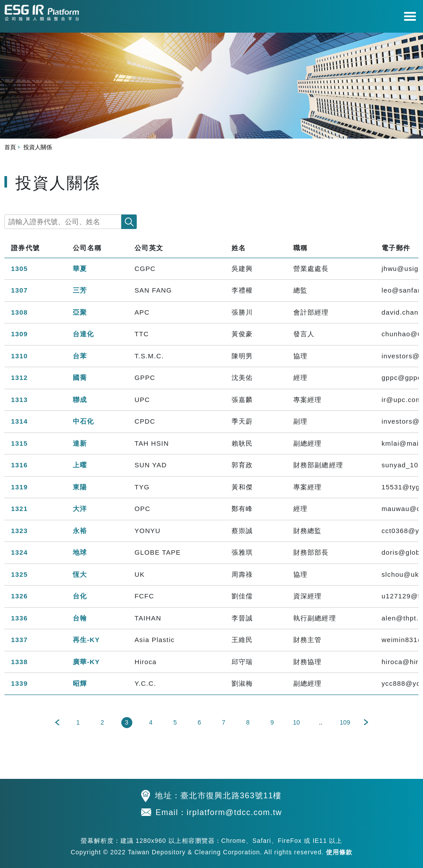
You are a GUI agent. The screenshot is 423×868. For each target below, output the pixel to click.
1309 (19, 334)
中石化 (83, 421)
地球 (80, 552)
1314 (19, 421)
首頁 (10, 147)
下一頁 (366, 722)
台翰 (80, 618)
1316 (19, 465)
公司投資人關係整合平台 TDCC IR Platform (42, 11)
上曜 (80, 465)
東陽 (80, 487)
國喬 (80, 378)
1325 (19, 574)
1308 (19, 312)
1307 (19, 290)
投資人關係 (38, 147)
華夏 (80, 269)
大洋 (80, 509)
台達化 (83, 334)
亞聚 (80, 312)
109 (345, 722)
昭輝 (80, 683)
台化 (80, 596)
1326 (19, 596)
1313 (19, 400)
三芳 (80, 290)
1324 (19, 552)
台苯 (80, 356)
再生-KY (86, 640)
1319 (19, 487)
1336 (19, 618)
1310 (19, 356)
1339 (19, 683)
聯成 (80, 400)
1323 (19, 531)
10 (296, 722)
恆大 (80, 574)
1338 (19, 662)
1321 (19, 509)
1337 (19, 640)
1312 (19, 378)
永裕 (80, 531)
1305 (19, 269)
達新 (80, 443)
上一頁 (57, 722)
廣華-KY (86, 662)
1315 (19, 443)
